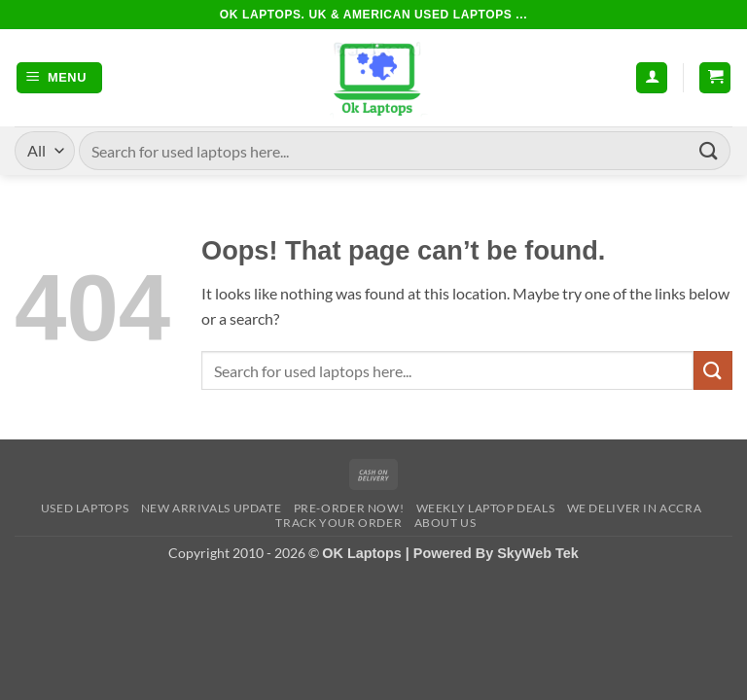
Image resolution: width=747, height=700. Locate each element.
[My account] (652, 78)
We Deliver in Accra (635, 508)
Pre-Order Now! (349, 508)
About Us (445, 523)
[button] (59, 78)
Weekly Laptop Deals (486, 508)
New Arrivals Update (212, 508)
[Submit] (709, 150)
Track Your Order (338, 523)
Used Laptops (85, 508)
